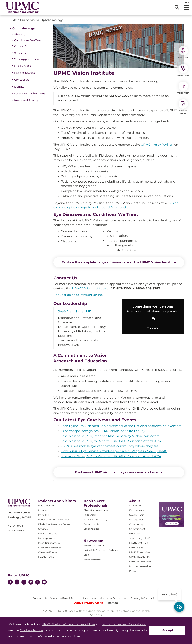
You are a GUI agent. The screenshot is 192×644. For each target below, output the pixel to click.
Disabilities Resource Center (54, 524)
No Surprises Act (48, 538)
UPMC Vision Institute (89, 288)
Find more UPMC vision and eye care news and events (119, 472)
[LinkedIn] (24, 582)
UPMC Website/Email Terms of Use (68, 624)
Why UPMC (136, 506)
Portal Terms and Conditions (124, 624)
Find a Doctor (46, 506)
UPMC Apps (136, 548)
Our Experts (22, 66)
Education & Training (96, 519)
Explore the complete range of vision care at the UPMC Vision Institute (119, 262)
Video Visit (183, 88)
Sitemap (112, 603)
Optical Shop (23, 46)
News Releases (92, 559)
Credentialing (91, 529)
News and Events (26, 100)
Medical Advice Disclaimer (109, 598)
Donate (19, 87)
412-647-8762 (15, 526)
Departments (91, 524)
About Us (21, 34)
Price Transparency (49, 543)
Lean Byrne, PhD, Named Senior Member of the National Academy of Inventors (121, 426)
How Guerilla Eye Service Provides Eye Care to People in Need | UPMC (114, 451)
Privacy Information (144, 598)
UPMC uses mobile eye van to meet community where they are (110, 446)
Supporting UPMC (140, 538)
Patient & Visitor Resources (54, 520)
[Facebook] (10, 582)
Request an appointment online (78, 295)
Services (20, 53)
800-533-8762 (16, 530)
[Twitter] (37, 582)
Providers (183, 70)
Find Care (183, 52)
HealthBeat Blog (139, 543)
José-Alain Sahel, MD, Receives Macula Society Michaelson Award (110, 436)
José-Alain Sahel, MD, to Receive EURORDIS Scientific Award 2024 (111, 441)
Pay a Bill (43, 515)
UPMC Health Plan (140, 557)
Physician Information (96, 510)
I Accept (167, 630)
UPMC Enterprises (140, 552)
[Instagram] (17, 582)
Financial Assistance (50, 548)
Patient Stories (24, 73)
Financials (135, 534)
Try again (153, 328)
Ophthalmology (23, 28)
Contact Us (22, 80)
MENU (186, 3)
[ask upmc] (179, 607)
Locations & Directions (30, 93)
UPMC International (141, 562)
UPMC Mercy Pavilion (157, 145)
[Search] (177, 7)
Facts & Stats (137, 510)
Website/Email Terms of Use (69, 598)
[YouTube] (44, 582)
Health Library (46, 557)
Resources (90, 515)
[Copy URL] (154, 319)
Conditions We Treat (28, 40)
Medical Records (48, 534)
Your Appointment (27, 59)
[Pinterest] (31, 582)
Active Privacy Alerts (89, 603)
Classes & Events (48, 552)
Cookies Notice (31, 630)
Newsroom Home (94, 545)
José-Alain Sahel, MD (75, 311)
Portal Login (183, 107)
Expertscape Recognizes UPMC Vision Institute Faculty (103, 431)
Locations (44, 510)
